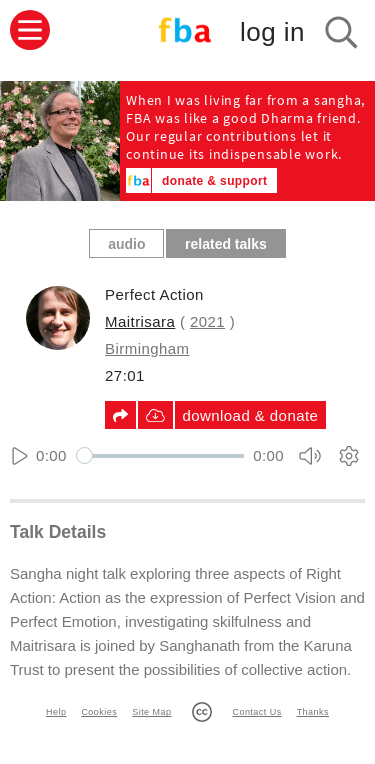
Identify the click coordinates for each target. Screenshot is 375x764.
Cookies (99, 712)
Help (56, 712)
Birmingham (147, 348)
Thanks (313, 712)
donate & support (214, 181)
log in (272, 32)
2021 (207, 321)
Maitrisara (140, 321)
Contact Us (256, 712)
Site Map (151, 712)
